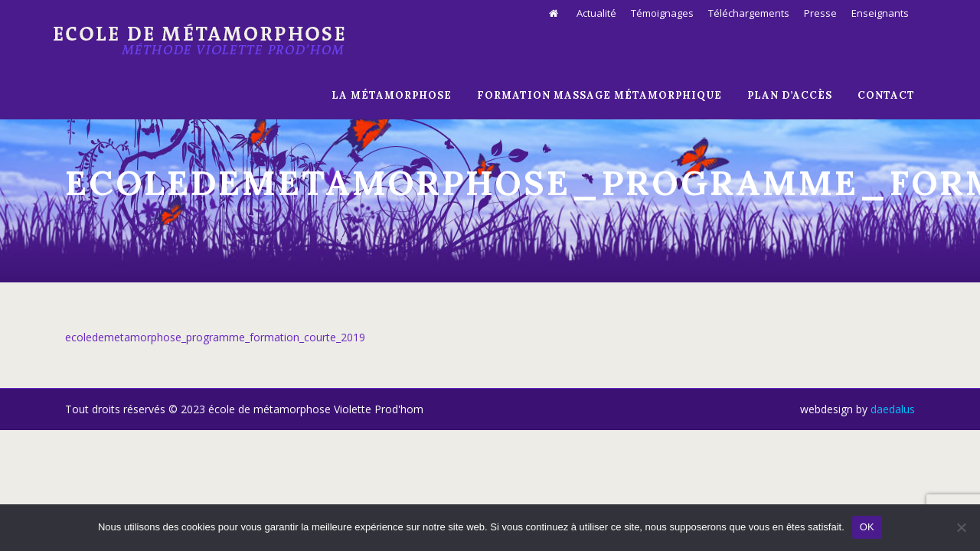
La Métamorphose (392, 95)
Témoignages (662, 13)
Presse (820, 13)
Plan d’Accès (790, 95)
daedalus (893, 409)
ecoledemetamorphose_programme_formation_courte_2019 (215, 337)
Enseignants (880, 13)
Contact (886, 95)
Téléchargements (749, 13)
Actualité (596, 13)
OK (867, 527)
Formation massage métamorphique (599, 95)
